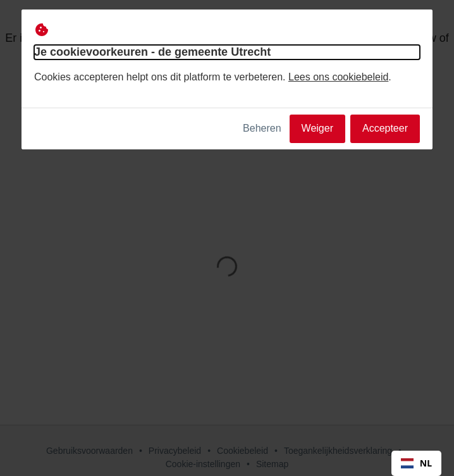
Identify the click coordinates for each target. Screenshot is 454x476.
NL (416, 463)
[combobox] (416, 463)
